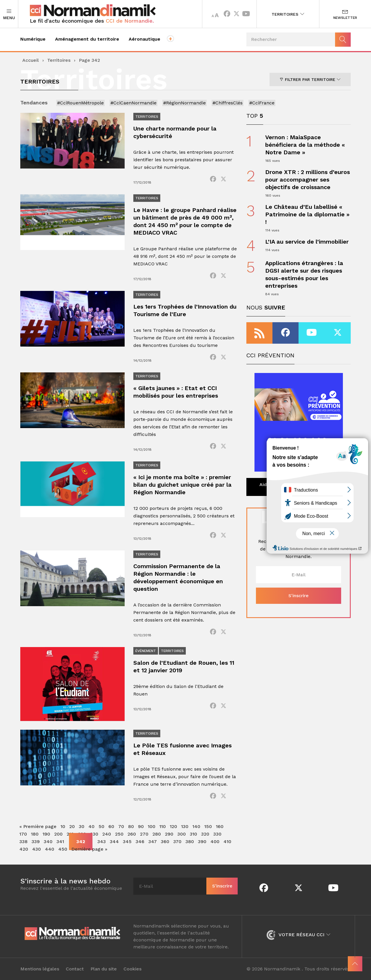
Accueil (31, 60)
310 (193, 834)
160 (220, 826)
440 (50, 849)
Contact (75, 969)
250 (119, 834)
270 (144, 834)
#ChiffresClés (228, 103)
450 (63, 849)
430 (37, 849)
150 (208, 826)
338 (23, 842)
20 (72, 826)
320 (205, 834)
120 (173, 826)
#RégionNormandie (184, 103)
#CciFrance (262, 103)
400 (215, 842)
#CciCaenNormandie (133, 103)
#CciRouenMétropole (80, 103)
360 (165, 842)
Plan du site (104, 969)
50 (101, 826)
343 (102, 842)
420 (24, 849)
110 (163, 826)
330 (217, 834)
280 (157, 834)
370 (177, 842)
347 (153, 842)
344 (114, 842)
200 (58, 834)
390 (202, 842)
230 (94, 834)
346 (140, 842)
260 (132, 834)
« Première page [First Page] (38, 826)
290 (169, 834)
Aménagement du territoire (87, 39)
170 (23, 834)
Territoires (288, 14)
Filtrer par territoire (310, 79)
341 (60, 842)
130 (185, 826)
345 (127, 842)
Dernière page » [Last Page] (89, 849)
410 (227, 842)
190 (46, 834)
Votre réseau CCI (298, 935)
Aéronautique (144, 39)
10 (63, 826)
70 (121, 826)
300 (182, 834)
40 (91, 826)
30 (82, 826)
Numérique (33, 39)
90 (141, 826)
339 (36, 842)
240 (107, 834)
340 (48, 842)
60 (111, 826)
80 (131, 826)
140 (196, 826)
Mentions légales (40, 969)
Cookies (132, 969)
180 (35, 834)
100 (152, 826)
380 (190, 842)
